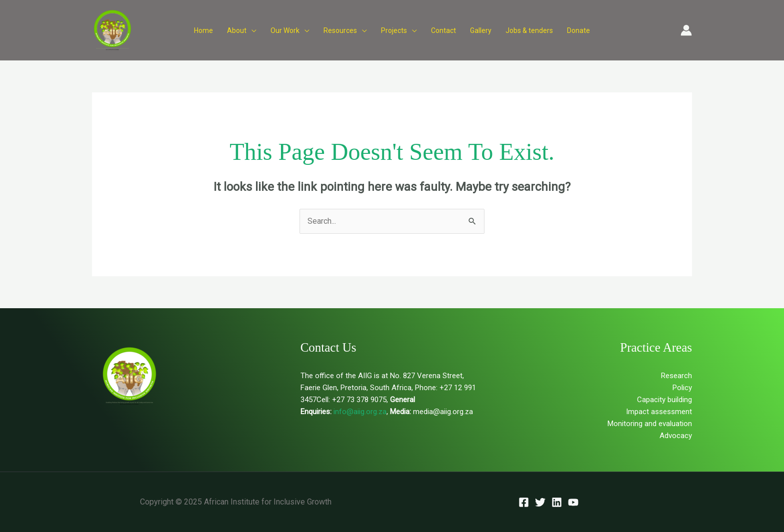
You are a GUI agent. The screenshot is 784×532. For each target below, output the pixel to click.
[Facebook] (524, 502)
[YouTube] (573, 502)
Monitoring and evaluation (650, 424)
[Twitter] (540, 502)
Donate (578, 30)
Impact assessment (659, 412)
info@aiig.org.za (359, 412)
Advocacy (676, 436)
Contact (443, 30)
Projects (394, 30)
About (237, 30)
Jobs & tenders (529, 30)
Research (676, 376)
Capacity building (664, 400)
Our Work (285, 30)
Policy (682, 388)
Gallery (481, 30)
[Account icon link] (686, 30)
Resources (340, 30)
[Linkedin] (557, 502)
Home (203, 30)
